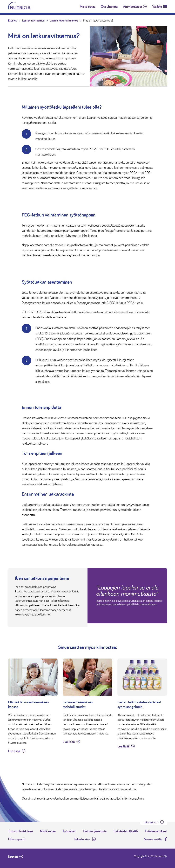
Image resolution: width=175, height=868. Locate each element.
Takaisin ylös (151, 822)
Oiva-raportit (17, 839)
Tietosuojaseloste (95, 831)
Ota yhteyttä (109, 6)
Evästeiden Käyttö (126, 831)
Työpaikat (69, 831)
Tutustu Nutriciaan (21, 831)
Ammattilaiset (133, 6)
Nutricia (13, 857)
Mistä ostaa (88, 6)
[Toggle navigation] (160, 6)
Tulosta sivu (82, 839)
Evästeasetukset (156, 831)
